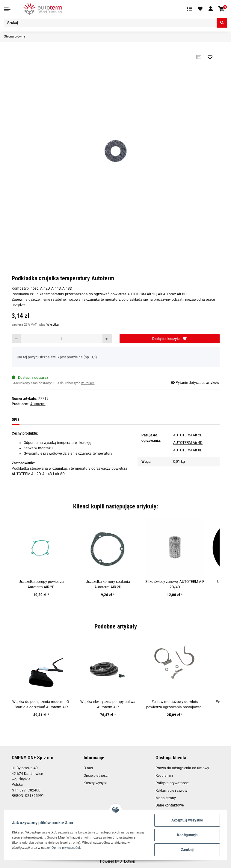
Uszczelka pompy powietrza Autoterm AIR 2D (41, 584)
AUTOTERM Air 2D (188, 435)
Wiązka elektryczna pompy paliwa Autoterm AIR (108, 704)
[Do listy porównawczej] (199, 57)
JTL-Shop (127, 861)
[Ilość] (61, 339)
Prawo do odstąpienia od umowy (182, 768)
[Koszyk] (222, 9)
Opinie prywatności (66, 848)
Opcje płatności (96, 776)
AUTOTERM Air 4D (188, 443)
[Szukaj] (110, 23)
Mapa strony (166, 798)
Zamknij (187, 850)
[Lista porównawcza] (190, 9)
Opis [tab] (16, 419)
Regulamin (164, 776)
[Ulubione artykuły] (200, 9)
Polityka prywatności (172, 783)
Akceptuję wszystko (187, 820)
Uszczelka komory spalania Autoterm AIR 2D (108, 584)
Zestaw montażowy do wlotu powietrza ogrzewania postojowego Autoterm (175, 705)
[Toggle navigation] (7, 9)
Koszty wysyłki (95, 783)
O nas (88, 768)
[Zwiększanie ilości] (107, 339)
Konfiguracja (187, 835)
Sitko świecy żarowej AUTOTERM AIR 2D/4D (175, 584)
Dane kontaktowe (170, 805)
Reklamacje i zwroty (172, 791)
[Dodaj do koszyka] (170, 339)
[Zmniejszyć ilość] (16, 339)
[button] (211, 9)
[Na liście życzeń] (210, 57)
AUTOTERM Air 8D (188, 450)
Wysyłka (53, 325)
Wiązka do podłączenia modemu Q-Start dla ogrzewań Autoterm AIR (41, 704)
